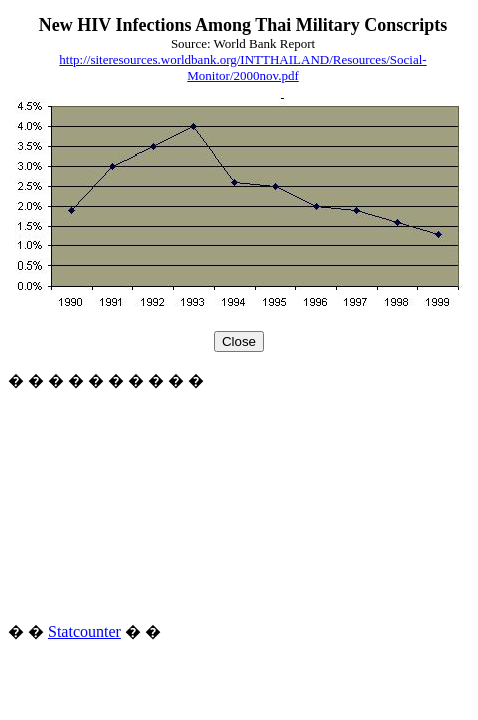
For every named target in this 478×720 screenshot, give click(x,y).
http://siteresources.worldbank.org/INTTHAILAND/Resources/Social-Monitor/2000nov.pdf (242, 67)
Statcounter (84, 631)
